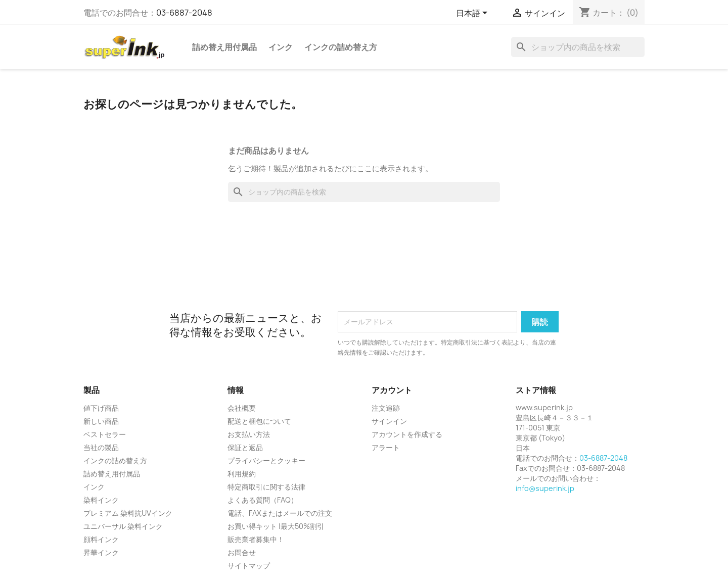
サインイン (389, 421)
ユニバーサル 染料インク (123, 526)
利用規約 (242, 474)
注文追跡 (386, 408)
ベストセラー (105, 434)
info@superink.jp (545, 488)
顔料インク (101, 539)
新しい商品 (101, 421)
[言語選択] (473, 14)
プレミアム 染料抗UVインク (128, 513)
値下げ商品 (101, 408)
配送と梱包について (259, 421)
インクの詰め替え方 (341, 47)
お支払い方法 (249, 434)
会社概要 (242, 408)
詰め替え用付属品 (224, 47)
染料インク (101, 500)
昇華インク (101, 552)
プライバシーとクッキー (266, 460)
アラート (386, 447)
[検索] (578, 47)
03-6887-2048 (184, 13)
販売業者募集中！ (256, 539)
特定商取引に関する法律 (266, 487)
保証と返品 (245, 447)
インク (281, 47)
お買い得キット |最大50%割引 (276, 526)
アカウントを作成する (407, 434)
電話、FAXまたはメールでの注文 (280, 513)
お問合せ (242, 552)
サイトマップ (249, 566)
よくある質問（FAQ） (263, 500)
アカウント (392, 390)
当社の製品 (101, 447)
